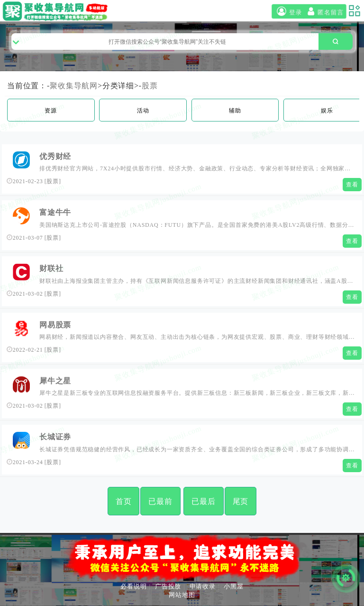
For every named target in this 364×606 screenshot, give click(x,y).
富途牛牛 (55, 212)
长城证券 (55, 437)
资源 (51, 111)
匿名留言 (324, 11)
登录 (288, 11)
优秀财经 (55, 156)
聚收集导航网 (74, 86)
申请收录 (203, 586)
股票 (150, 86)
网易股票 (55, 325)
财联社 (51, 268)
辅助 (235, 111)
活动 (143, 111)
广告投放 (168, 586)
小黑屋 (233, 586)
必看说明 (133, 586)
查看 (352, 185)
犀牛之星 (55, 381)
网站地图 (182, 595)
